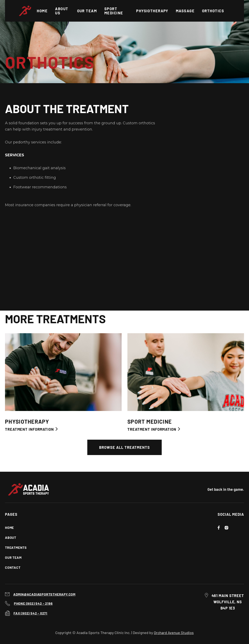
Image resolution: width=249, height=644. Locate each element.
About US (62, 11)
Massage (185, 11)
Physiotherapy (152, 11)
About (11, 537)
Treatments (16, 547)
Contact (13, 567)
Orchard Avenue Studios (174, 633)
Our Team (13, 557)
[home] (27, 11)
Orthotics (213, 11)
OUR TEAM (87, 11)
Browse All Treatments (124, 447)
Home (42, 11)
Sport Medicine (114, 11)
